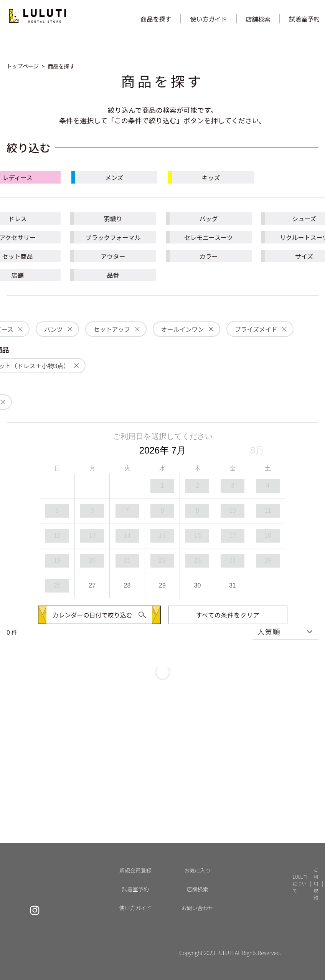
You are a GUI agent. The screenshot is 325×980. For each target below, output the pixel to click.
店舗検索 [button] (258, 19)
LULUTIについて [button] (282, 902)
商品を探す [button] (277, 879)
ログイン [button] (198, 868)
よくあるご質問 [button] (282, 914)
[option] (162, 486)
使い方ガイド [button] (208, 19)
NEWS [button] (272, 925)
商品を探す (156, 19)
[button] (50, 19)
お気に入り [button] (201, 879)
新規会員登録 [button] (203, 856)
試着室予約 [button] (277, 856)
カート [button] (196, 891)
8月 (257, 450)
